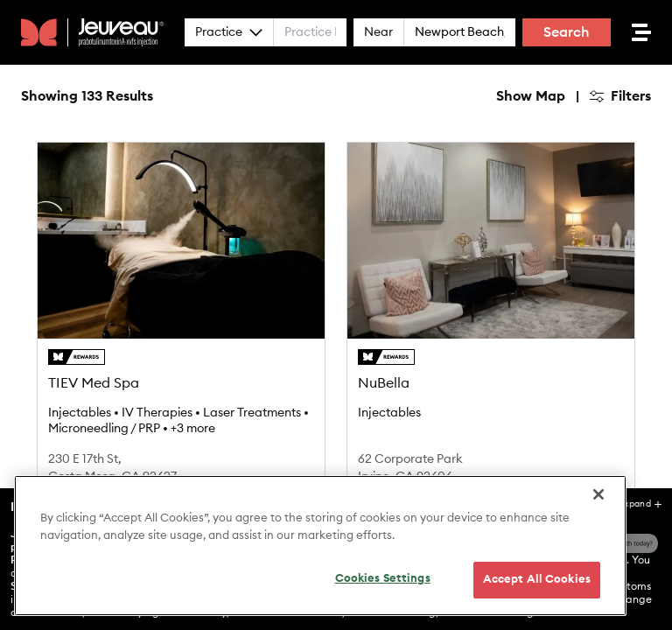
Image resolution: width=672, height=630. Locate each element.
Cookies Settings (383, 579)
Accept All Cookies (537, 580)
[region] (320, 546)
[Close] (598, 494)
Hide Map (376, 96)
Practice (229, 32)
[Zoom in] (651, 86)
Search (567, 32)
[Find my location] (651, 171)
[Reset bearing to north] (651, 137)
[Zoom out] (651, 112)
